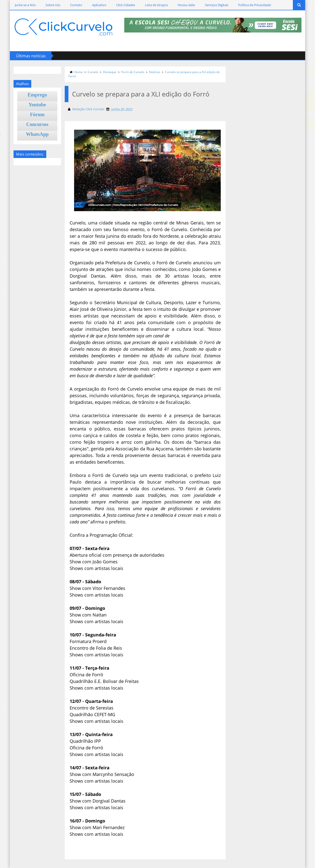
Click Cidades (126, 5)
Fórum (37, 114)
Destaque (110, 72)
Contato (76, 5)
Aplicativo (99, 5)
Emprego (37, 95)
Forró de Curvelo (133, 72)
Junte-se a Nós (25, 5)
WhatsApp (37, 134)
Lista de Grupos (156, 5)
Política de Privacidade (255, 5)
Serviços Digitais (217, 5)
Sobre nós (53, 5)
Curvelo (93, 72)
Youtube (37, 105)
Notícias (155, 72)
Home (79, 72)
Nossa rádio (186, 5)
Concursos (37, 124)
